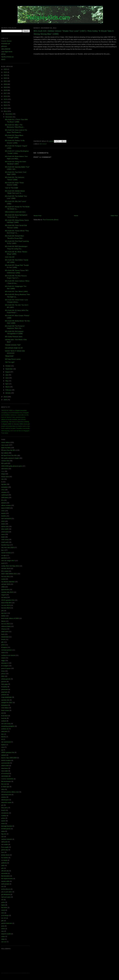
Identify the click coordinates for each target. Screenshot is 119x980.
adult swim (5, 632)
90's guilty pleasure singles (10, 458)
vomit (3, 910)
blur (3, 734)
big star (4, 834)
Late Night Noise (7, 52)
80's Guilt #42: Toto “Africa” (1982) (16, 291)
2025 (5, 69)
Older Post (114, 216)
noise (3, 653)
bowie (3, 639)
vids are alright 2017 (8, 561)
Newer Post (38, 216)
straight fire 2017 (7, 703)
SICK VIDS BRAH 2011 (9, 574)
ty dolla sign (5, 787)
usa (3, 931)
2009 (5, 400)
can (3, 837)
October (8, 366)
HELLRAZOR (6, 49)
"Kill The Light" (10, 362)
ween (3, 534)
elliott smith (5, 766)
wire (3, 913)
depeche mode (6, 802)
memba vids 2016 (7, 592)
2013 (5, 105)
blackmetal (5, 637)
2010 (5, 397)
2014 (5, 102)
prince (3, 674)
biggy (3, 660)
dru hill (3, 918)
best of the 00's (6, 603)
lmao (3, 671)
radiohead (5, 495)
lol (2, 739)
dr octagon (5, 666)
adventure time (6, 795)
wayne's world (6, 934)
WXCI (3, 59)
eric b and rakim (7, 892)
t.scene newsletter (7, 779)
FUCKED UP (6, 44)
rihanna (4, 629)
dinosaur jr (5, 663)
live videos (5, 453)
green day (5, 850)
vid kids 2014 (6, 569)
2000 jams (5, 497)
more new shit (10, 257)
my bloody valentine (8, 582)
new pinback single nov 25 (14, 348)
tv (2, 482)
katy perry (5, 808)
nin (2, 900)
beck (3, 634)
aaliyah (4, 755)
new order (5, 771)
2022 (5, 78)
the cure (4, 784)
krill (2, 713)
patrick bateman (7, 923)
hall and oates (6, 897)
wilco (3, 789)
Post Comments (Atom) (51, 220)
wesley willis (5, 881)
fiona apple (5, 847)
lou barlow (5, 858)
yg (2, 750)
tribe (3, 676)
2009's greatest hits (8, 752)
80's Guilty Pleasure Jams (14, 337)
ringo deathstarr (7, 697)
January (8, 393)
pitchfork (4, 558)
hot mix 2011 (6, 576)
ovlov (3, 511)
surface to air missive (8, 655)
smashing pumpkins (8, 726)
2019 (5, 87)
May (7, 381)
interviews (5, 768)
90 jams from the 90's (8, 450)
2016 (5, 96)
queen (3, 821)
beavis (3, 513)
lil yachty (4, 687)
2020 (5, 84)
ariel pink (4, 731)
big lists (4, 484)
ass (2, 886)
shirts (3, 929)
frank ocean (5, 710)
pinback (4, 695)
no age (4, 555)
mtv (3, 479)
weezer (4, 503)
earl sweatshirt (6, 519)
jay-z (3, 550)
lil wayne (4, 647)
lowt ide (4, 718)
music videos (6, 442)
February (9, 390)
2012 (5, 108)
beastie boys (5, 545)
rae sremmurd (6, 742)
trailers (4, 745)
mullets (4, 816)
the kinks (4, 908)
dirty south (5, 529)
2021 (5, 81)
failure (3, 621)
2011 (5, 111)
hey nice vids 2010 (8, 547)
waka (3, 831)
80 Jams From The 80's (9, 456)
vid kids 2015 (6, 584)
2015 (5, 99)
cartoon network (7, 839)
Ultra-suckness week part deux (15, 212)
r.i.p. (3, 471)
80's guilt (43, 144)
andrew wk (5, 729)
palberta (4, 863)
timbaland (5, 705)
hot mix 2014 (6, 608)
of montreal (5, 773)
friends (4, 737)
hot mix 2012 (6, 624)
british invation (6, 760)
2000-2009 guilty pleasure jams (12, 466)
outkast (4, 721)
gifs (2, 921)
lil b (2, 500)
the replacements (7, 879)
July (7, 375)
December (9, 114)
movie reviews (6, 553)
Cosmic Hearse (6, 41)
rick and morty (6, 724)
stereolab (4, 873)
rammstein (5, 776)
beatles (4, 516)
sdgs (3, 939)
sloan (3, 823)
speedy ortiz (5, 700)
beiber (3, 616)
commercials (5, 763)
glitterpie (4, 46)
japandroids (5, 590)
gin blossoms (6, 894)
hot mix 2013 (6, 605)
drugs (3, 474)
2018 (5, 90)
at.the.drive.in (6, 889)
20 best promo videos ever (10, 792)
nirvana (4, 492)
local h (3, 810)
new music (5, 445)
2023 (5, 75)
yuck (3, 563)
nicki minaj (5, 540)
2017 (5, 93)
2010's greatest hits (8, 600)
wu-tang (4, 597)
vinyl (3, 747)
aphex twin (5, 526)
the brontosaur (6, 781)
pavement (5, 689)
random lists (5, 461)
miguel (3, 595)
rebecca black (6, 626)
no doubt (4, 860)
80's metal (5, 571)
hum (3, 852)
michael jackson (7, 650)
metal (3, 579)
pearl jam (4, 692)
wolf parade (5, 884)
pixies (3, 818)
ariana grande (6, 679)
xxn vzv (4, 942)
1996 (3, 587)
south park (5, 542)
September (9, 369)
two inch (4, 613)
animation (5, 487)
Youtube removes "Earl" (13, 345)
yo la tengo (5, 915)
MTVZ (3, 54)
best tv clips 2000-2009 (9, 758)
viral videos (5, 708)
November (9, 117)
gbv (3, 642)
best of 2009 (5, 508)
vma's (3, 658)
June (7, 378)
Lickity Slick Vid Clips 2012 (10, 566)
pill (2, 611)
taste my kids (6, 448)
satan (3, 936)
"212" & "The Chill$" (12, 188)
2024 (5, 72)
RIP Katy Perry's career (13, 359)
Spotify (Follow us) (7, 57)
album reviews (6, 505)
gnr (2, 805)
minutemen (5, 813)
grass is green (6, 668)
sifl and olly (5, 871)
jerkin (3, 645)
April (7, 384)
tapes (3, 905)
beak (3, 537)
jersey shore (5, 855)
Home (76, 216)
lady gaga (5, 684)
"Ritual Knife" (9, 356)
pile (2, 868)
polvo (3, 902)
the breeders (5, 876)
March (8, 387)
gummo (4, 682)
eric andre (5, 844)
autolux (4, 797)
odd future (5, 469)
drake (3, 524)
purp (3, 926)
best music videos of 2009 (10, 618)
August (8, 372)
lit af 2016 (5, 716)
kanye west (5, 477)
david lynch (5, 800)
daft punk (4, 842)
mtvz (3, 490)
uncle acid (5, 532)
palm (3, 865)
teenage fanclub (7, 826)
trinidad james (6, 829)
